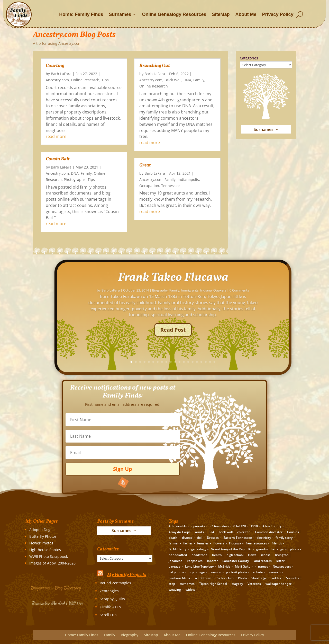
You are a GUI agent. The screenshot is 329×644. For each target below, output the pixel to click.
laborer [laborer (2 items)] (212, 561)
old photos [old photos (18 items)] (176, 572)
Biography (130, 635)
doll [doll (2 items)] (200, 538)
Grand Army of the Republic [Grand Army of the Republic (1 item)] (231, 549)
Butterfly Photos (43, 536)
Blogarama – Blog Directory (56, 587)
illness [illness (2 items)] (266, 555)
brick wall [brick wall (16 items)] (226, 532)
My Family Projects (127, 575)
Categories (249, 58)
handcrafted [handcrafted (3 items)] (178, 555)
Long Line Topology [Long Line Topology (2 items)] (199, 566)
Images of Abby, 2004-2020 (52, 563)
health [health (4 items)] (217, 555)
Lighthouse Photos (45, 550)
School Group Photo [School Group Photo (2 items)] (232, 578)
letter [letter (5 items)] (280, 561)
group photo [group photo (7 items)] (290, 549)
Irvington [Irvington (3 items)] (282, 555)
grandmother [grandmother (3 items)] (266, 549)
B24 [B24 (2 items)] (211, 532)
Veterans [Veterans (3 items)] (254, 584)
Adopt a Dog (40, 530)
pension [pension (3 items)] (215, 572)
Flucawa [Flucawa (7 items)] (235, 543)
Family (86, 173)
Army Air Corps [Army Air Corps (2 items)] (180, 532)
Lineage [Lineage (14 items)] (175, 566)
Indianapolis (188, 179)
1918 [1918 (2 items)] (254, 526)
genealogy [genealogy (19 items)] (199, 549)
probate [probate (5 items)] (257, 572)
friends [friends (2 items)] (277, 543)
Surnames (120, 14)
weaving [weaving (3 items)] (175, 590)
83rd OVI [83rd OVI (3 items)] (240, 526)
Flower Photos (41, 543)
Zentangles (109, 591)
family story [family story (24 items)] (284, 538)
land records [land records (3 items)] (263, 561)
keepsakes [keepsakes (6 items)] (195, 561)
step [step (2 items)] (172, 584)
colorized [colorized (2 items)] (244, 532)
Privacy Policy (278, 14)
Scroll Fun (108, 615)
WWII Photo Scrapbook (49, 556)
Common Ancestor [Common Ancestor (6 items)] (269, 532)
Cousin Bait (58, 159)
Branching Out (155, 66)
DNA (75, 173)
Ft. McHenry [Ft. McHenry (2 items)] (177, 549)
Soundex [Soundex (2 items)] (293, 578)
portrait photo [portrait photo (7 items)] (236, 572)
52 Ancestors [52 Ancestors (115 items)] (219, 526)
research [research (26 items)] (274, 572)
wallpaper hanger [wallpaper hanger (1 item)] (278, 584)
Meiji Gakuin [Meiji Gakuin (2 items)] (244, 566)
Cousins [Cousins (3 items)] (293, 532)
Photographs (75, 179)
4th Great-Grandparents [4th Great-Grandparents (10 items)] (187, 526)
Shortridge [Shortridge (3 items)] (259, 578)
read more (56, 136)
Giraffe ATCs (110, 607)
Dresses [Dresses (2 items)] (213, 538)
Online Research (85, 80)
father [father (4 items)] (188, 543)
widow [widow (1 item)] (190, 590)
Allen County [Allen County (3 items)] (272, 526)
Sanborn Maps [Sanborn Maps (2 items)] (179, 578)
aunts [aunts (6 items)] (199, 532)
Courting (55, 66)
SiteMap (221, 14)
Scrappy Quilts (112, 599)
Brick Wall (173, 80)
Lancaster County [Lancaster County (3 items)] (236, 561)
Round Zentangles (115, 583)
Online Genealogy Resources (174, 14)
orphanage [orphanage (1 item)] (197, 572)
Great (145, 165)
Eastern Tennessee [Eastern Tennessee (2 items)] (238, 538)
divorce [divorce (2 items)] (187, 538)
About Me (246, 14)
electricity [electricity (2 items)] (264, 538)
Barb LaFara (61, 74)
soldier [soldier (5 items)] (277, 578)
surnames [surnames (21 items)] (187, 584)
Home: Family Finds (81, 14)
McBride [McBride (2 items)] (224, 566)
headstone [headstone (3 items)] (199, 555)
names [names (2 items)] (263, 566)
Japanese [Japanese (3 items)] (175, 561)
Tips (105, 80)
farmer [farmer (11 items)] (174, 543)
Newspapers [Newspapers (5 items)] (282, 566)
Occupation (149, 186)
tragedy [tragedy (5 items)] (237, 584)
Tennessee (170, 186)
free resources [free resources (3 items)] (256, 543)
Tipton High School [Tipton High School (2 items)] (213, 584)
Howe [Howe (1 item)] (252, 555)
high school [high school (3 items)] (235, 555)
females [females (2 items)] (203, 543)
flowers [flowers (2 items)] (219, 543)
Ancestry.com (57, 80)
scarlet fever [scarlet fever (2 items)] (204, 578)
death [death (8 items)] (173, 538)
